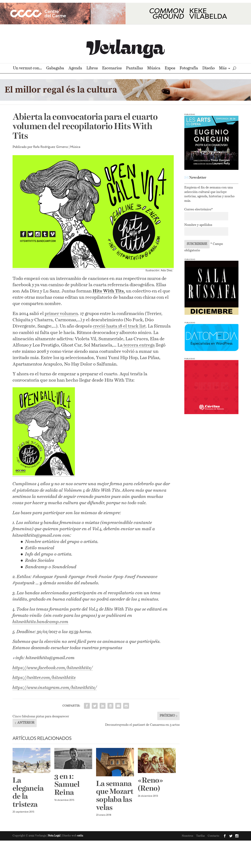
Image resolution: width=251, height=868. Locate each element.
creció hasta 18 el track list (119, 326)
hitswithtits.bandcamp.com (40, 622)
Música (154, 69)
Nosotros (187, 836)
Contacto (213, 836)
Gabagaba (55, 69)
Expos (170, 69)
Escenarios (112, 69)
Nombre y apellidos (198, 225)
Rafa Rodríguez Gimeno (51, 147)
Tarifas (200, 836)
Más (223, 69)
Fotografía (189, 69)
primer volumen (61, 314)
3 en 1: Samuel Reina (67, 785)
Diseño (209, 69)
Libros (92, 69)
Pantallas (135, 69)
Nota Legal (54, 836)
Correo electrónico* (199, 210)
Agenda (75, 69)
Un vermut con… (27, 69)
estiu (80, 836)
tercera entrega (139, 345)
